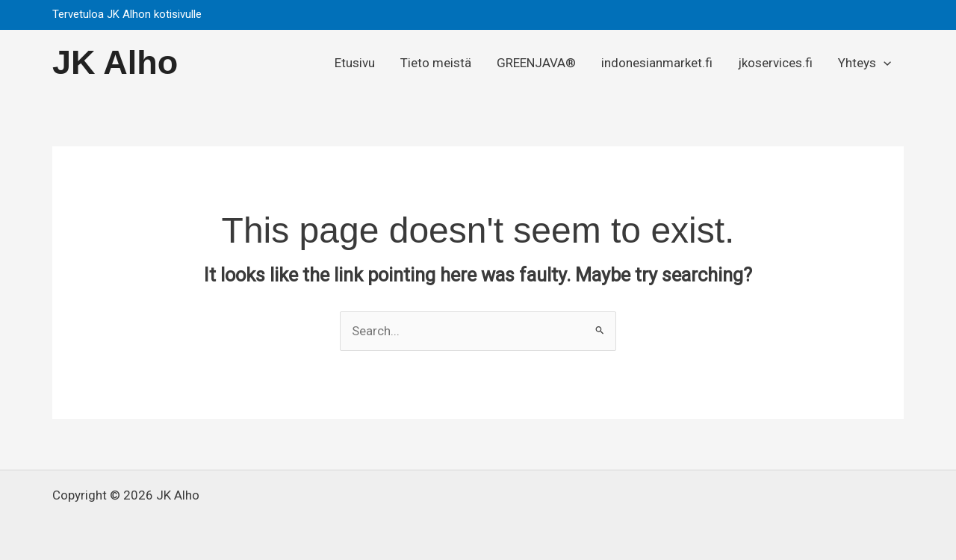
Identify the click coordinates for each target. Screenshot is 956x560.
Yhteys (865, 63)
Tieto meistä (436, 63)
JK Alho (115, 62)
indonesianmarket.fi (657, 63)
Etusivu (355, 63)
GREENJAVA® (536, 63)
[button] (889, 15)
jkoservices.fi (775, 63)
